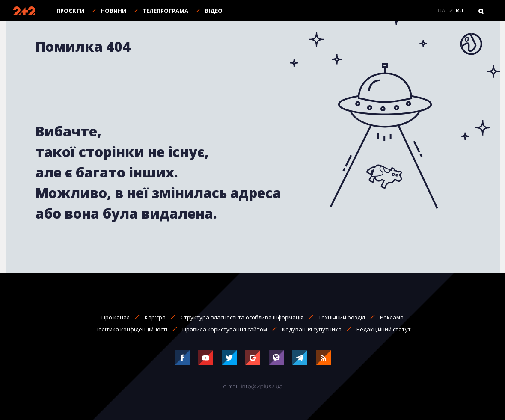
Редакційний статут (384, 329)
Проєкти (70, 11)
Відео (214, 11)
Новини (113, 11)
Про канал (116, 317)
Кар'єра (155, 317)
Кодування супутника (312, 329)
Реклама (392, 317)
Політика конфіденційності (131, 329)
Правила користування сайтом (225, 329)
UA (441, 11)
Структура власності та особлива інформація (242, 317)
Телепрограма (165, 11)
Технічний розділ (342, 317)
